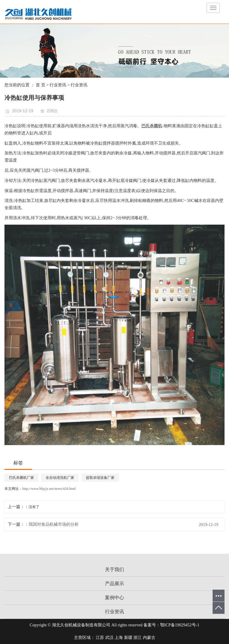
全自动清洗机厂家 (60, 478)
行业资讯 (58, 85)
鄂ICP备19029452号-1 (180, 625)
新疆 (128, 638)
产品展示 (114, 584)
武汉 (109, 638)
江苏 (100, 638)
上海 (119, 638)
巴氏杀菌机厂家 (21, 478)
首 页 (41, 85)
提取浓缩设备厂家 (100, 478)
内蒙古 (149, 638)
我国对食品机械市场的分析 (54, 524)
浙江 (137, 638)
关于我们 (114, 569)
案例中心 (114, 598)
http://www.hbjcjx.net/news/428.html (49, 489)
